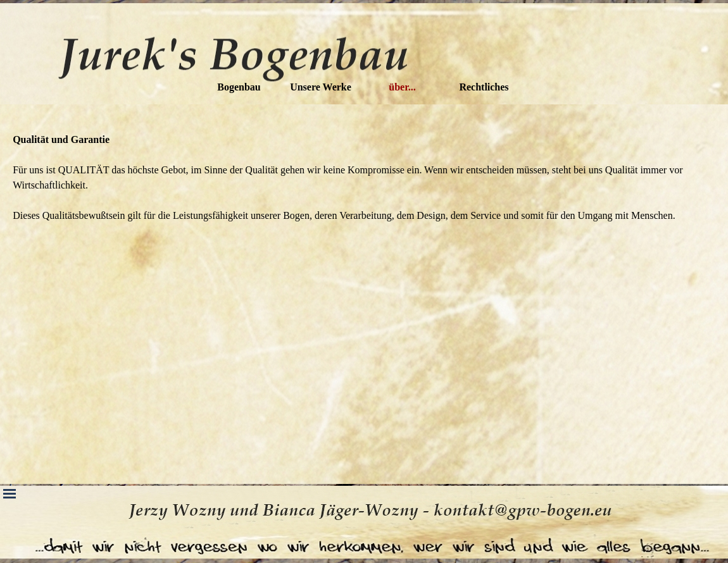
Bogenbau (239, 87)
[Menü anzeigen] (9, 493)
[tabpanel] (364, 178)
